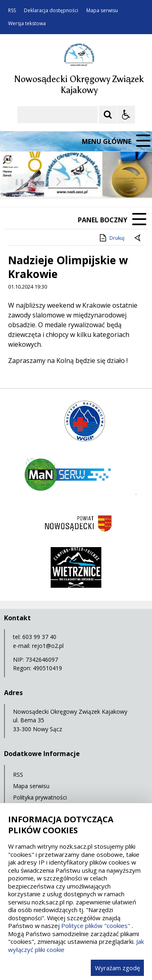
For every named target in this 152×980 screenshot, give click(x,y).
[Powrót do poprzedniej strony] (138, 238)
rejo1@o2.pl (48, 646)
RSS (12, 11)
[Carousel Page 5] (110, 182)
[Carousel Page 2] (87, 182)
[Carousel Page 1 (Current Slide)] (79, 182)
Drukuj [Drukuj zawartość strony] (111, 238)
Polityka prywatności (40, 797)
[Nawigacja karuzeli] (49, 182)
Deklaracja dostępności (51, 11)
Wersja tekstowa (27, 24)
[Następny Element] (59, 182)
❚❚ (16, 181)
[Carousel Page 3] (94, 182)
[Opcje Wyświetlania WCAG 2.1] (126, 115)
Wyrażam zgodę (117, 968)
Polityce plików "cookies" (96, 926)
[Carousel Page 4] (102, 182)
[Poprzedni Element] (39, 182)
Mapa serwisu (102, 11)
